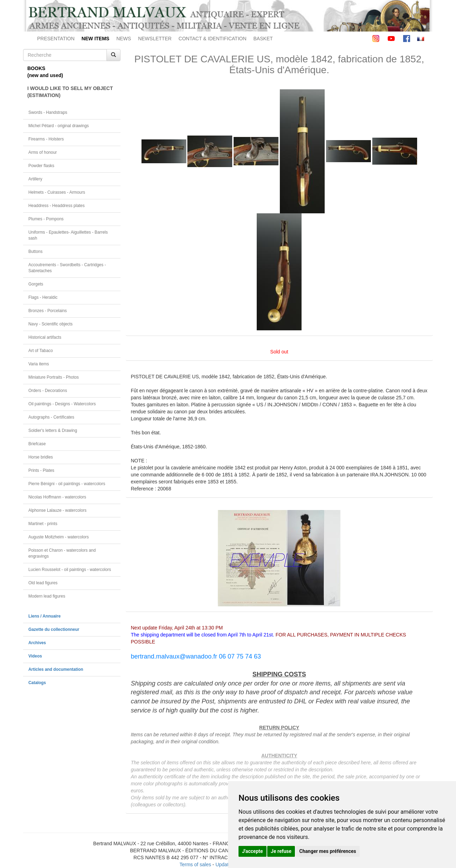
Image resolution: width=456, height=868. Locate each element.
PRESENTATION (56, 39)
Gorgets (36, 284)
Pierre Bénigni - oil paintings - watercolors (67, 484)
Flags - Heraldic (43, 297)
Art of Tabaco (41, 351)
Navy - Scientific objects (50, 324)
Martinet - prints (43, 524)
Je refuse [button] (281, 851)
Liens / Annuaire (44, 616)
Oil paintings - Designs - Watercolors (62, 404)
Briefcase (37, 444)
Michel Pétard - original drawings (59, 126)
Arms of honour (43, 152)
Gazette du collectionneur (54, 629)
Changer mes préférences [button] (328, 851)
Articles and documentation (56, 669)
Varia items (39, 364)
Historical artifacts (45, 337)
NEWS (124, 39)
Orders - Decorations (48, 391)
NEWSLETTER (155, 39)
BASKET (263, 39)
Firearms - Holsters (46, 139)
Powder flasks (41, 166)
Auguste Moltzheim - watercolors (58, 537)
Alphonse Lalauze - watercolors (57, 510)
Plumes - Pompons (46, 219)
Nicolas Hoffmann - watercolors (57, 497)
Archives (37, 643)
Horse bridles (41, 457)
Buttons (35, 252)
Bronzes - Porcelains (48, 311)
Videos (35, 656)
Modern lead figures (47, 596)
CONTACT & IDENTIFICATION (213, 39)
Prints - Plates (41, 470)
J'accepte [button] (253, 851)
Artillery (35, 179)
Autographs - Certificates (51, 417)
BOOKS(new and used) (45, 72)
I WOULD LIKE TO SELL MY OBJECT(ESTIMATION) (70, 92)
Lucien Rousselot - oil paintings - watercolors (70, 570)
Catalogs (37, 683)
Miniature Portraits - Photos (54, 377)
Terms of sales (195, 864)
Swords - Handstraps (48, 112)
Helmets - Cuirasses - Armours (57, 192)
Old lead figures (43, 583)
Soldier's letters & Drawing (53, 430)
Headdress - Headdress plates (57, 206)
